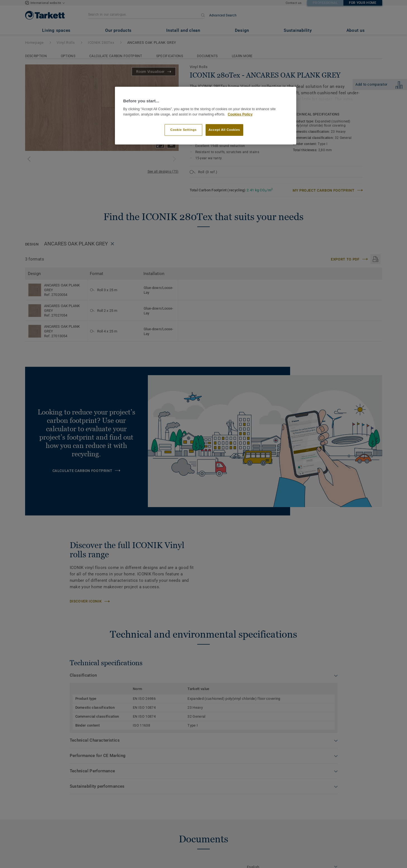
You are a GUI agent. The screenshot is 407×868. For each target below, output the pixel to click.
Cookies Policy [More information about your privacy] (240, 114)
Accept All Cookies (224, 130)
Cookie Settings (183, 130)
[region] (206, 116)
